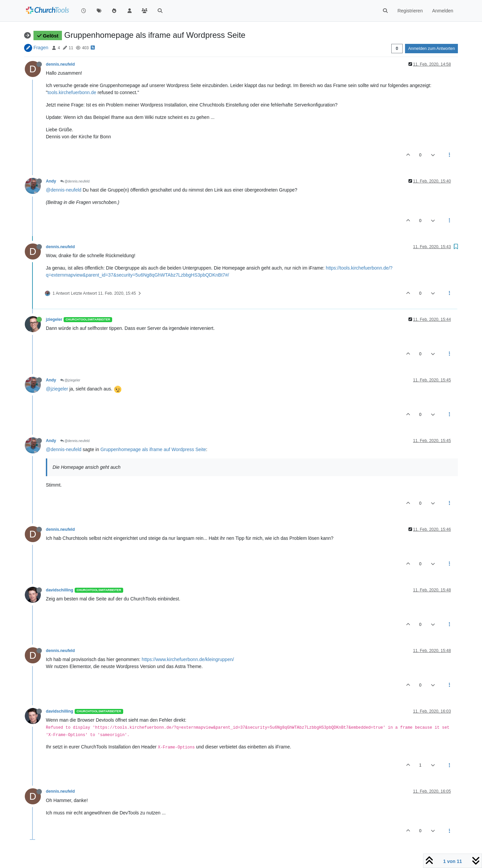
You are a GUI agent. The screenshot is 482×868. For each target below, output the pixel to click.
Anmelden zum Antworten (431, 49)
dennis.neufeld (60, 64)
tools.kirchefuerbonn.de (72, 92)
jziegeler (54, 319)
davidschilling (60, 590)
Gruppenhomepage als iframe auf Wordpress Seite (153, 449)
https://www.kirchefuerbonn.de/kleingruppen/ (188, 659)
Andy (51, 181)
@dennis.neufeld (75, 181)
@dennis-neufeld (64, 190)
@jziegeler (70, 380)
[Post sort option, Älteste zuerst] (397, 49)
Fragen (41, 48)
